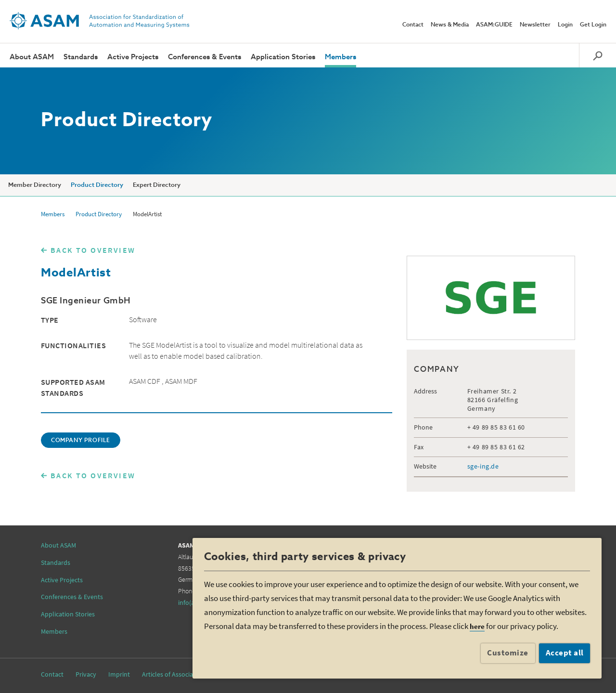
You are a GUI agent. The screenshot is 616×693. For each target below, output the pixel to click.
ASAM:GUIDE (494, 25)
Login (565, 25)
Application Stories (283, 57)
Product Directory (97, 185)
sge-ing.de (483, 466)
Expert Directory (157, 185)
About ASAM (32, 57)
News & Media (450, 25)
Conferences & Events (205, 57)
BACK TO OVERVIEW (93, 250)
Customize (508, 653)
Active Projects (133, 57)
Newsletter (535, 25)
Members (340, 57)
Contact (413, 25)
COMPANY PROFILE (81, 441)
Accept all (565, 653)
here (477, 626)
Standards (81, 57)
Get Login (593, 25)
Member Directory (35, 185)
